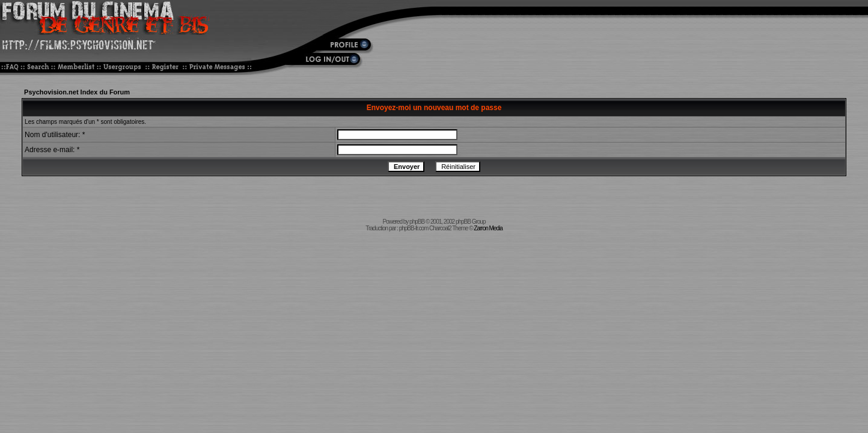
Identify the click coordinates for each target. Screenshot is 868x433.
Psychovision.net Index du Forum (77, 92)
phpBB (417, 222)
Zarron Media (488, 228)
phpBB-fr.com (414, 228)
